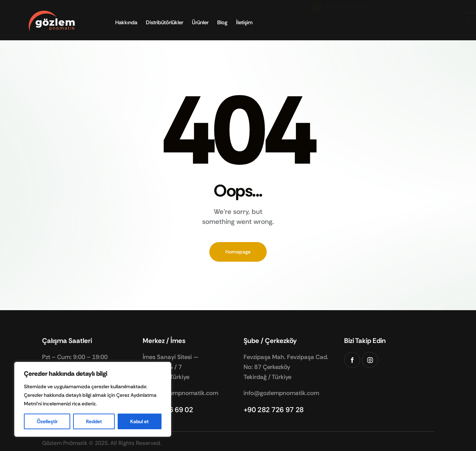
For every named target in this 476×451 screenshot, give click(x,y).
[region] (93, 399)
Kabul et (139, 421)
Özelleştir (47, 421)
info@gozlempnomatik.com (180, 393)
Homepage (238, 252)
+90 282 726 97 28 (274, 410)
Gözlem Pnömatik (65, 443)
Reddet (94, 421)
